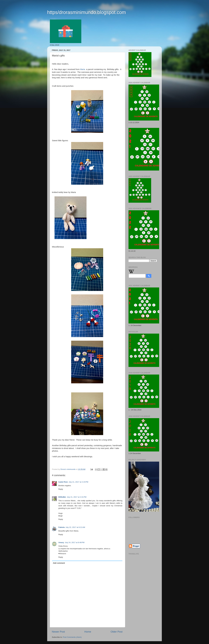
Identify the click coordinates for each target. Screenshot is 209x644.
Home (88, 632)
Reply (61, 489)
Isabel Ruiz (63, 482)
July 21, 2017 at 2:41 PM (77, 497)
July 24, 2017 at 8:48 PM (75, 542)
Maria (83, 69)
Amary (61, 542)
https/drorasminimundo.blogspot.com (87, 12)
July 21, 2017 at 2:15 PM (78, 482)
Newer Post (58, 632)
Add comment (59, 563)
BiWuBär (62, 497)
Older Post (117, 632)
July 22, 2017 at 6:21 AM (75, 527)
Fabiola (62, 527)
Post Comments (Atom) (72, 637)
